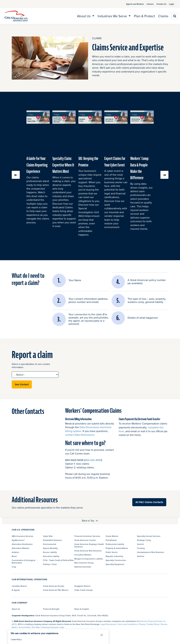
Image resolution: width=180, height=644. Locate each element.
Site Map (36, 627)
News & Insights (82, 609)
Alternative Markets (21, 548)
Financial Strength (51, 609)
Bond (14, 556)
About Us (16, 609)
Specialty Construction (116, 560)
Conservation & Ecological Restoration (24, 561)
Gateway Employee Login (53, 627)
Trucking (141, 548)
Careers (146, 4)
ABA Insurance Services (23, 536)
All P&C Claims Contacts (149, 502)
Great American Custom (85, 540)
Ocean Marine (112, 536)
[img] (16, 16)
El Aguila (16, 590)
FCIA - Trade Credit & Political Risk (58, 560)
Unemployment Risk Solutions (151, 552)
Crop (14, 567)
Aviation (15, 552)
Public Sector (112, 552)
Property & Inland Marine (117, 548)
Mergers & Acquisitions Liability (89, 559)
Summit (140, 544)
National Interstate (83, 567)
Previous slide (16, 175)
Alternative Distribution (22, 544)
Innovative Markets (83, 555)
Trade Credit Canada (83, 590)
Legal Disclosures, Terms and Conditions (119, 624)
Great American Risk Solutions (88, 551)
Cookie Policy (153, 624)
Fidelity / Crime (50, 564)
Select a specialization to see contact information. (31, 366)
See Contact (22, 384)
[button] (38, 117)
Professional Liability (115, 544)
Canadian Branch (19, 586)
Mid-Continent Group (84, 563)
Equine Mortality (50, 548)
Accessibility (24, 627)
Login (170, 4)
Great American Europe (54, 586)
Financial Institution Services (87, 536)
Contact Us (157, 4)
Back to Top (90, 521)
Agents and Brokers (131, 4)
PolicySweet (111, 540)
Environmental (50, 544)
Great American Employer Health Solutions (89, 545)
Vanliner (141, 556)
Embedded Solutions (52, 540)
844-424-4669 (93, 460)
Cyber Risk (48, 536)
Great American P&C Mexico (56, 590)
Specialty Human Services (149, 536)
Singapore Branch (82, 586)
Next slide (164, 175)
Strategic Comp (144, 540)
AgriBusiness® (18, 540)
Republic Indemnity (114, 556)
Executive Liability (51, 556)
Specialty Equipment (115, 564)
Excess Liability (50, 552)
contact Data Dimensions (80, 435)
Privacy (142, 624)
